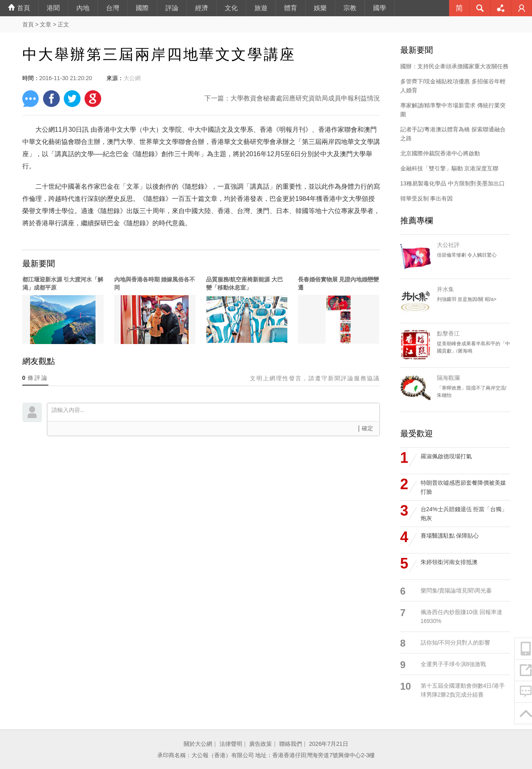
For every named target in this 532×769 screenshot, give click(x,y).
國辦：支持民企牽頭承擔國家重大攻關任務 (454, 66)
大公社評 (448, 245)
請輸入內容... (215, 412)
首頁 (19, 8)
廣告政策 (261, 744)
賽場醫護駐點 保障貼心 (450, 536)
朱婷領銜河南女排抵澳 (449, 562)
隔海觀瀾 (448, 378)
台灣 (113, 8)
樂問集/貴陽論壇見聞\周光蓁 (456, 590)
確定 (367, 428)
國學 (380, 8)
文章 (46, 24)
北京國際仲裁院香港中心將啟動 (440, 153)
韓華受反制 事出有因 (427, 198)
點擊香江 (448, 333)
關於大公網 (198, 744)
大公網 (132, 78)
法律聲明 (231, 744)
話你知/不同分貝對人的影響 (456, 643)
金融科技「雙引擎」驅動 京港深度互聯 (449, 168)
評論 (172, 8)
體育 (291, 8)
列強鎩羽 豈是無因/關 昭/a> (467, 299)
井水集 (445, 289)
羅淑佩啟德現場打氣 (446, 456)
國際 (142, 8)
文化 (231, 8)
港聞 (53, 8)
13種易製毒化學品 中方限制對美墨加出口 (453, 183)
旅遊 (261, 8)
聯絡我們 (291, 744)
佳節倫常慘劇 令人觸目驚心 (467, 255)
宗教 (350, 8)
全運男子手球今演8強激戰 (454, 664)
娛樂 (320, 8)
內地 (83, 8)
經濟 (202, 8)
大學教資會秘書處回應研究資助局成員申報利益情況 (305, 98)
